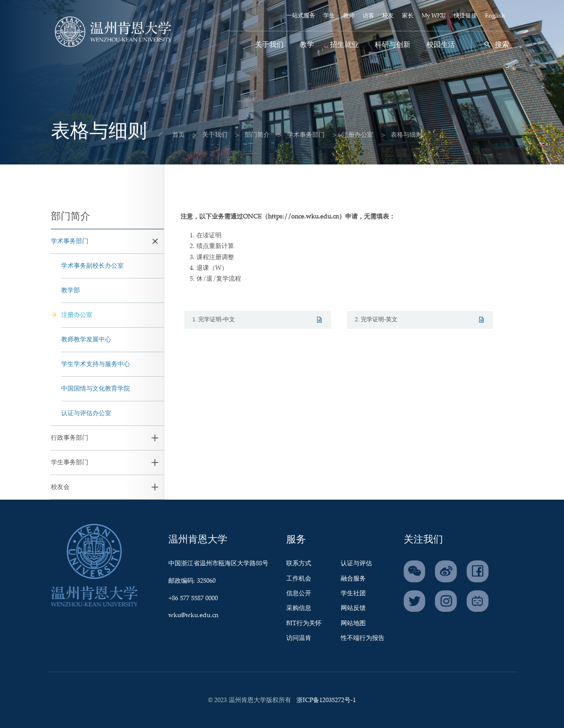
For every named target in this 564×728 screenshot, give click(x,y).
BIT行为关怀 (304, 623)
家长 (408, 16)
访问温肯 (299, 638)
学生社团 (353, 593)
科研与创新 (393, 45)
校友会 (60, 487)
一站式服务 (301, 16)
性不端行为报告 (363, 638)
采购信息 (299, 608)
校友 (388, 16)
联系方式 (299, 564)
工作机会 (299, 579)
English (495, 16)
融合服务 (353, 579)
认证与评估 (356, 564)
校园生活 (441, 45)
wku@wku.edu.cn (193, 615)
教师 (349, 16)
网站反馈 (353, 608)
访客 (368, 16)
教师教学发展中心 (86, 340)
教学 (307, 45)
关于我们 (269, 45)
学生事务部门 (70, 463)
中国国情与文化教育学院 (96, 389)
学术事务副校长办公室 (92, 266)
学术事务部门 (298, 135)
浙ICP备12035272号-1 (326, 700)
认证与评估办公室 (86, 413)
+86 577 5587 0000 (193, 598)
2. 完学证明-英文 (420, 320)
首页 (171, 135)
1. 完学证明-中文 (257, 320)
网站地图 (353, 623)
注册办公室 (350, 135)
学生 (329, 16)
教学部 (71, 290)
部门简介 (249, 135)
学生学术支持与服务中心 (96, 364)
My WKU (434, 16)
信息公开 (299, 593)
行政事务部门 (70, 438)
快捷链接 (465, 16)
